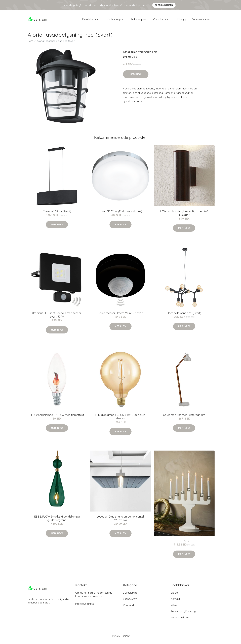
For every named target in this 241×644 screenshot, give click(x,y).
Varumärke (145, 54)
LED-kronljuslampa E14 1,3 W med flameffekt (57, 417)
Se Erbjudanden (164, 5)
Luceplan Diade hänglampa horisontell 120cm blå (121, 521)
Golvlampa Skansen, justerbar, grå (184, 417)
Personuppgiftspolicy (183, 614)
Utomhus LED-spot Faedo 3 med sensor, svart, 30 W (57, 317)
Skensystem (130, 601)
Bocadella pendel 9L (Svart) (184, 315)
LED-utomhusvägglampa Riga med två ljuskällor (184, 215)
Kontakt (175, 601)
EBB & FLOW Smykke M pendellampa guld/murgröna (57, 521)
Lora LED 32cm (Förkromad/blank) (121, 214)
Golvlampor (116, 20)
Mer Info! (136, 77)
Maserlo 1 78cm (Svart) (57, 214)
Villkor (174, 607)
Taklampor (138, 20)
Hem (30, 43)
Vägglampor (162, 20)
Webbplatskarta (180, 620)
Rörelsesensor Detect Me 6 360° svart (121, 315)
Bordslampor (91, 20)
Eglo (155, 54)
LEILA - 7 (184, 543)
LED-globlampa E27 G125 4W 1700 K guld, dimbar (121, 419)
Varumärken (201, 20)
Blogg (182, 20)
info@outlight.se (85, 606)
